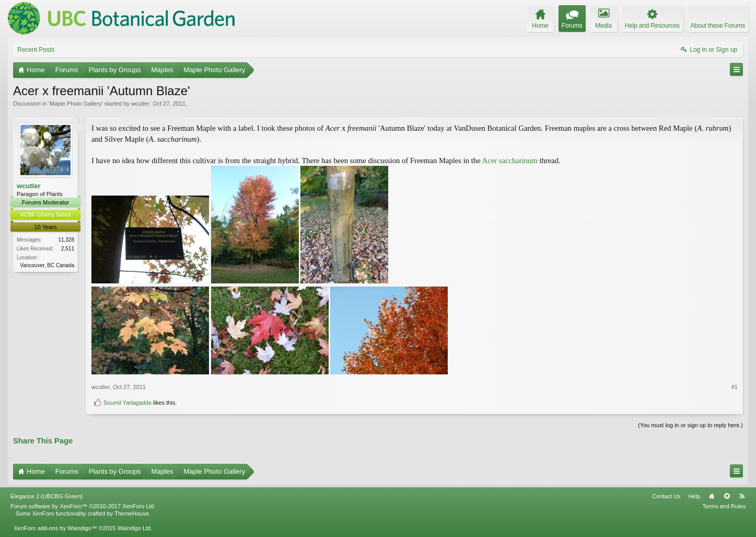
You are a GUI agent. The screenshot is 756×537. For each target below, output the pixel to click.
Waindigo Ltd (134, 528)
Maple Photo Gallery (76, 104)
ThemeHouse (132, 513)
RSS (742, 496)
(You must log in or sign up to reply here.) (690, 425)
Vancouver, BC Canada (47, 265)
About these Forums (718, 26)
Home (712, 496)
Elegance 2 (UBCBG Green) (46, 496)
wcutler (140, 104)
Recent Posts (36, 50)
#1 (735, 387)
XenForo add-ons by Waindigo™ (55, 528)
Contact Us (666, 496)
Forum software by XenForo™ (83, 506)
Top (727, 496)
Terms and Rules (724, 506)
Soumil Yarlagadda (127, 403)
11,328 (66, 240)
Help (694, 496)
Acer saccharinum (510, 161)
